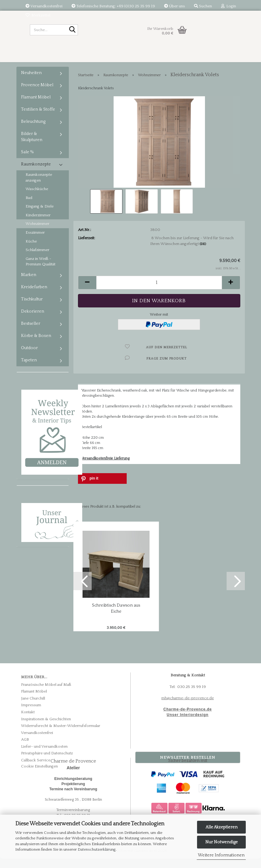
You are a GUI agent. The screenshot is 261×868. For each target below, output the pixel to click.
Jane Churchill (33, 708)
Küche (31, 251)
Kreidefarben (34, 296)
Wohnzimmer (37, 233)
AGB (25, 749)
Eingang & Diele (40, 216)
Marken (29, 284)
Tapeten (29, 370)
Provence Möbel (37, 94)
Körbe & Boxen (36, 345)
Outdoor (29, 357)
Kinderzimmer (38, 225)
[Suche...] (72, 30)
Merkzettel (38, 15)
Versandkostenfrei (44, 6)
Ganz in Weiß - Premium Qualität (41, 271)
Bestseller (31, 333)
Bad (29, 207)
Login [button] (229, 6)
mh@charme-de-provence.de (188, 707)
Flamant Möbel (36, 107)
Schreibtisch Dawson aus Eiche (116, 618)
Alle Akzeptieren (222, 827)
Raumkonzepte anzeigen (39, 187)
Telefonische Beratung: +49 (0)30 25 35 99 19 (113, 6)
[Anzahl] (159, 292)
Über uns (175, 6)
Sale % (27, 161)
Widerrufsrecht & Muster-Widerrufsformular (61, 735)
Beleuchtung (33, 131)
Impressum (31, 714)
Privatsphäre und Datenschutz (47, 763)
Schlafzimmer (37, 259)
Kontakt (28, 721)
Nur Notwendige (222, 842)
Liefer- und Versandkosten (44, 756)
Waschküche (37, 198)
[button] (87, 292)
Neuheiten (31, 82)
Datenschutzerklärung (97, 849)
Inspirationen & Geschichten (46, 728)
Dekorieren (33, 321)
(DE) (203, 253)
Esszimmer (35, 242)
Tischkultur (32, 309)
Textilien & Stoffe (38, 119)
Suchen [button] (203, 6)
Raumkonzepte (36, 174)
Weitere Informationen (221, 855)
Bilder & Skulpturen (32, 146)
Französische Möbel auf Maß (46, 694)
